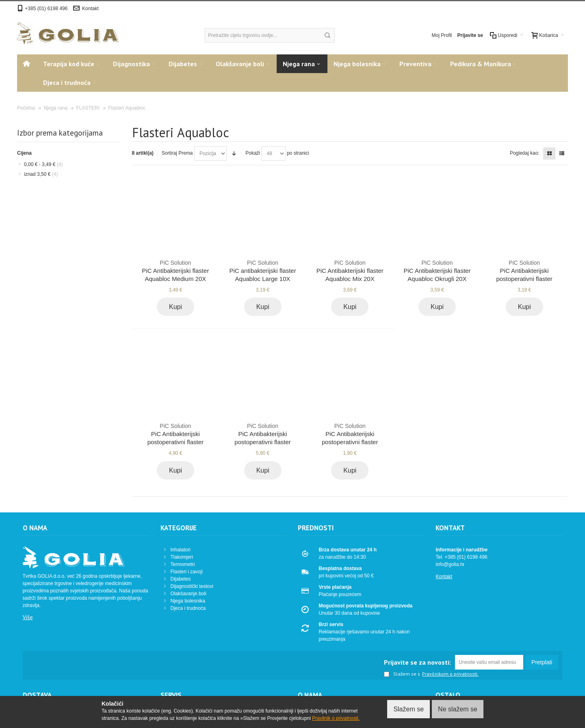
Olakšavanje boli (188, 594)
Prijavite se (470, 35)
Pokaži (253, 153)
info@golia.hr (450, 564)
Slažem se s (402, 674)
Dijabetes (181, 579)
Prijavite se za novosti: (417, 662)
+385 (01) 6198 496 (47, 9)
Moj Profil (442, 35)
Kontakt (90, 9)
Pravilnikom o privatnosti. (450, 674)
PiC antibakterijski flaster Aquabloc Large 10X (263, 270)
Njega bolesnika (188, 601)
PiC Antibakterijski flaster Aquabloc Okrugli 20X (437, 270)
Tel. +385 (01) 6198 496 (461, 557)
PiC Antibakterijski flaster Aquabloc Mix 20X (350, 270)
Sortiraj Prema (177, 153)
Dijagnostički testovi (192, 586)
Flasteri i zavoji (187, 572)
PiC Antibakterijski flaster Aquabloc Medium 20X (175, 270)
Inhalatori (181, 550)
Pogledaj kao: (525, 153)
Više (28, 617)
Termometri (183, 564)
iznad (41, 174)
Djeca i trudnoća (188, 608)
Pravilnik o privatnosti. (336, 718)
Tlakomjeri (182, 557)
